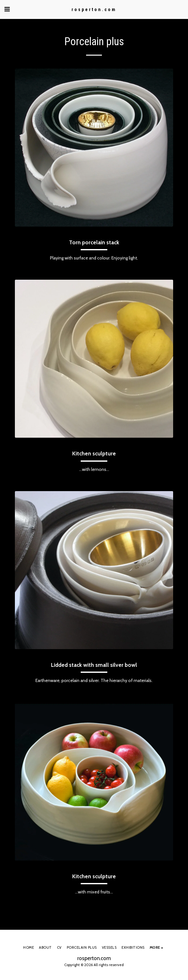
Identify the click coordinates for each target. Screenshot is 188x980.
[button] (7, 9)
